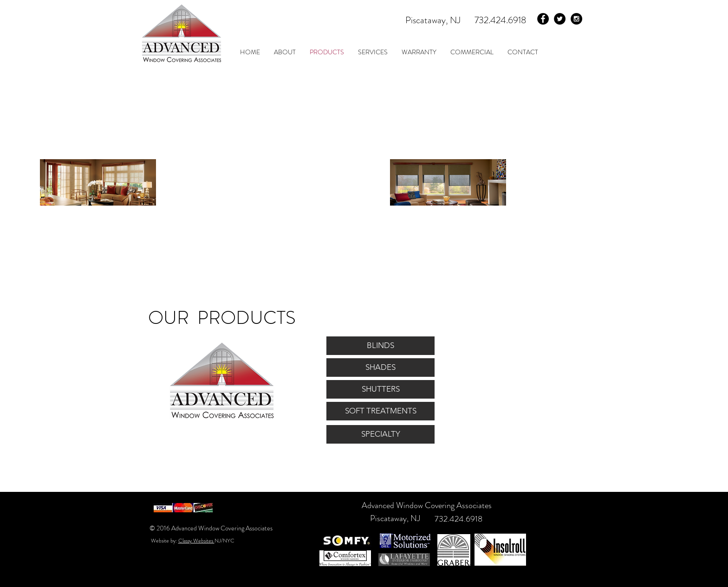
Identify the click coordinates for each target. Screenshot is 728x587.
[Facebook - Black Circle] (543, 19)
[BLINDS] (380, 346)
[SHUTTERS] (380, 389)
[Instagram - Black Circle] (576, 19)
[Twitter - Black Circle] (560, 19)
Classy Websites (196, 541)
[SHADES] (380, 368)
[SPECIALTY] (380, 434)
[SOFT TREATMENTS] (380, 411)
